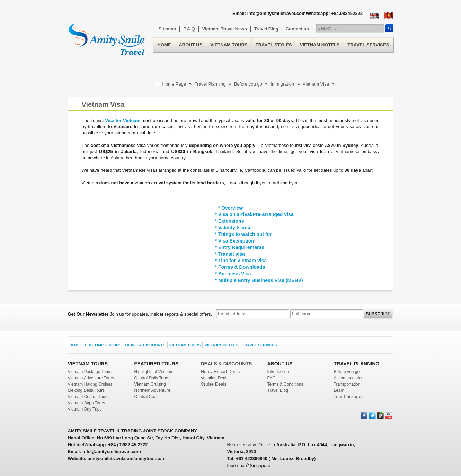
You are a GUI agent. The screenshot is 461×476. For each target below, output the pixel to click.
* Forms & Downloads (240, 267)
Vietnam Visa (317, 84)
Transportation (347, 384)
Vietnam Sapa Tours (87, 403)
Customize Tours (103, 345)
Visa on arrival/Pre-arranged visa (256, 214)
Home (107, 35)
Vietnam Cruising (150, 384)
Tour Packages (349, 396)
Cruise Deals (214, 384)
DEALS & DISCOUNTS (227, 364)
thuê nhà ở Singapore (249, 465)
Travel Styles (274, 45)
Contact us (297, 29)
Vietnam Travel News (225, 29)
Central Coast (147, 397)
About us (190, 45)
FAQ (272, 378)
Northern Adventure (152, 390)
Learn (339, 390)
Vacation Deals (215, 378)
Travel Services (369, 45)
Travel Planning (211, 84)
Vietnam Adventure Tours (91, 378)
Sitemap (167, 29)
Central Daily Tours (152, 378)
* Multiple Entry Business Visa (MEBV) (259, 280)
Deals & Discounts (145, 345)
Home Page (174, 84)
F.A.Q (189, 29)
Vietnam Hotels (320, 45)
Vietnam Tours (229, 45)
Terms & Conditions (285, 384)
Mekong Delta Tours (86, 390)
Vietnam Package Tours (90, 372)
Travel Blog (266, 29)
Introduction (278, 372)
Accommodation (349, 378)
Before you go (249, 84)
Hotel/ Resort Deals (220, 372)
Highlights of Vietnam (154, 372)
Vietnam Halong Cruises (90, 384)
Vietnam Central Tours (88, 397)
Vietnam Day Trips (85, 409)
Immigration (282, 84)
